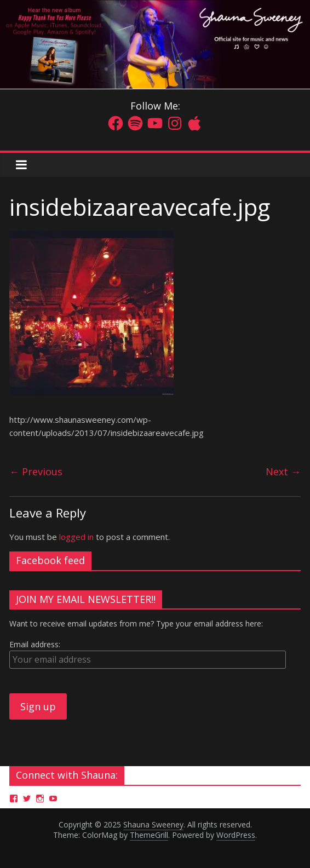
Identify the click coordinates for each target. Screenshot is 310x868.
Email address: (35, 644)
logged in (76, 537)
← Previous (36, 472)
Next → (283, 472)
